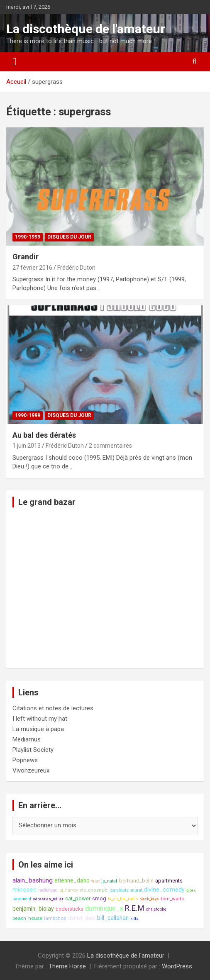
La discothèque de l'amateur (86, 29)
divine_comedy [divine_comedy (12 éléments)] (164, 890)
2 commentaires (110, 446)
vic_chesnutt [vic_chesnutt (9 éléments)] (94, 890)
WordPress (177, 966)
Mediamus (27, 739)
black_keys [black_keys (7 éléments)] (149, 899)
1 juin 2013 (27, 446)
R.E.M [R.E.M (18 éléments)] (134, 908)
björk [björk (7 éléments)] (191, 890)
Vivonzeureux (31, 770)
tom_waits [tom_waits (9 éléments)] (172, 899)
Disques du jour (69, 237)
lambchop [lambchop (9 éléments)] (55, 918)
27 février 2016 (32, 268)
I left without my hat (40, 719)
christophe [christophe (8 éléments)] (156, 909)
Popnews (25, 760)
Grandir (26, 257)
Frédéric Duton (76, 268)
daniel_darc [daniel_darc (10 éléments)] (82, 918)
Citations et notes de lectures (53, 708)
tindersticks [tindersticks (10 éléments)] (70, 909)
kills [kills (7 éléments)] (134, 918)
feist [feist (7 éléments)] (95, 881)
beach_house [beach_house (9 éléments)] (27, 918)
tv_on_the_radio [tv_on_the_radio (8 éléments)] (123, 899)
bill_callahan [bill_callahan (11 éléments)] (113, 918)
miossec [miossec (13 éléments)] (24, 890)
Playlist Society (33, 750)
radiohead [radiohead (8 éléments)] (48, 890)
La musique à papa (38, 729)
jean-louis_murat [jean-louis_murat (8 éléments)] (126, 890)
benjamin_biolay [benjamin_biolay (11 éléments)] (33, 909)
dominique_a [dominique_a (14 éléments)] (104, 908)
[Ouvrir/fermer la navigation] (15, 62)
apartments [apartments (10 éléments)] (169, 881)
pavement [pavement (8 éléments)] (22, 899)
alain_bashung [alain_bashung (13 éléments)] (33, 880)
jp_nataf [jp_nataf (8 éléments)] (109, 881)
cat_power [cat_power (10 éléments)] (78, 898)
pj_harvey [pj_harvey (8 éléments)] (69, 890)
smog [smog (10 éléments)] (99, 898)
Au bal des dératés (44, 435)
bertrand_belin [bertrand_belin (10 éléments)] (136, 881)
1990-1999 (28, 237)
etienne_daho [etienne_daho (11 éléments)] (72, 880)
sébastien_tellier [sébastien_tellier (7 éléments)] (48, 899)
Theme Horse (67, 966)
